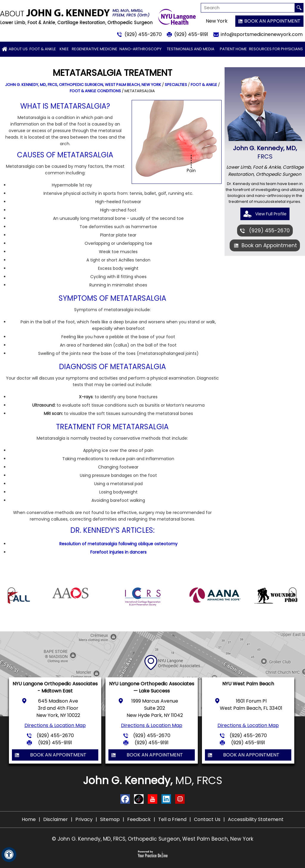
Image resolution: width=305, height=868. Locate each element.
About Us (18, 49)
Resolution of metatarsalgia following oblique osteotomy (118, 544)
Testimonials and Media (191, 49)
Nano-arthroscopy (140, 49)
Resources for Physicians (276, 49)
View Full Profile (271, 214)
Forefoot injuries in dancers (118, 552)
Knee (64, 49)
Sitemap (110, 819)
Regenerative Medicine (95, 49)
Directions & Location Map (55, 725)
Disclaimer (56, 819)
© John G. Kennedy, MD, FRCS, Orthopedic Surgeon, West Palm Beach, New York (152, 839)
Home (29, 819)
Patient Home (233, 49)
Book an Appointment (272, 21)
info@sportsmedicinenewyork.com (262, 34)
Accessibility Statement (256, 819)
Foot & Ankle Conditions (95, 91)
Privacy (84, 819)
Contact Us (207, 819)
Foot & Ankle (43, 49)
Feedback (139, 819)
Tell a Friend (172, 819)
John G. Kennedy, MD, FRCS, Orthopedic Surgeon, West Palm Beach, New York (83, 85)
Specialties (176, 85)
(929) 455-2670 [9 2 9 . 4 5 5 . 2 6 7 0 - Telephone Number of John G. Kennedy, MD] (143, 34)
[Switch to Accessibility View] (9, 855)
